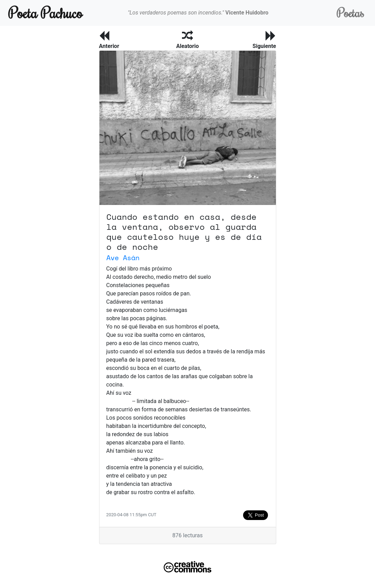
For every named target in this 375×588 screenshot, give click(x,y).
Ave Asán (123, 258)
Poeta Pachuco (45, 13)
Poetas (350, 13)
